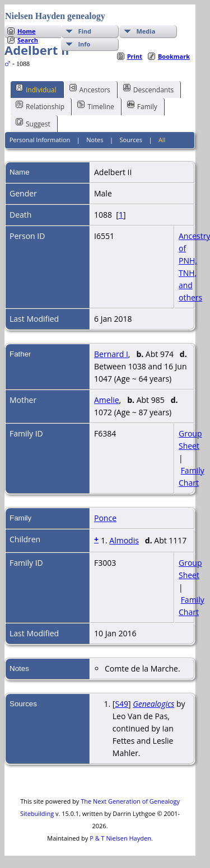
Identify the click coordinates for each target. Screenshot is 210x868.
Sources (131, 140)
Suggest (33, 123)
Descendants (148, 89)
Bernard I (111, 354)
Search (28, 40)
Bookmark (174, 56)
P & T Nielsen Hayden (120, 838)
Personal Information (40, 140)
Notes (95, 140)
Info (84, 44)
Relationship (40, 106)
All (162, 140)
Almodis (124, 540)
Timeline (96, 106)
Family (142, 106)
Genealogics (153, 704)
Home (27, 31)
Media (146, 31)
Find (85, 31)
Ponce (105, 518)
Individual (36, 89)
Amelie (107, 400)
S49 (122, 704)
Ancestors (90, 89)
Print (135, 56)
